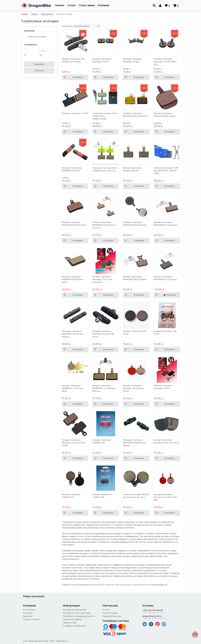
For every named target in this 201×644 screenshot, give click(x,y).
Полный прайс (110, 613)
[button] (60, 6)
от (32, 52)
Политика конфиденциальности (79, 616)
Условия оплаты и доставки (77, 613)
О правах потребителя (74, 626)
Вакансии (28, 616)
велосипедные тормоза (102, 585)
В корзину (78, 77)
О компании (29, 610)
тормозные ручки (141, 585)
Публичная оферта (72, 620)
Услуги (106, 610)
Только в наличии (37, 37)
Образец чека (70, 623)
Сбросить (39, 71)
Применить (39, 64)
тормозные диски (123, 585)
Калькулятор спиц (112, 616)
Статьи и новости (32, 620)
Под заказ (170, 295)
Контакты (28, 613)
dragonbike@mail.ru (160, 618)
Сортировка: (68, 26)
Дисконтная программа (75, 610)
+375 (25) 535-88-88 (160, 612)
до (47, 52)
